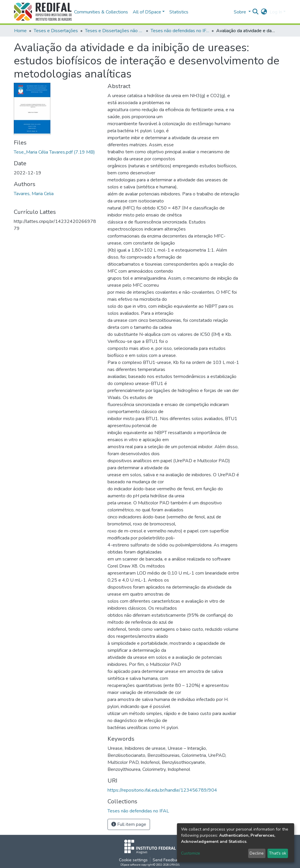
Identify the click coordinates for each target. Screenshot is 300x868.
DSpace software (131, 865)
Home (20, 31)
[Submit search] (256, 12)
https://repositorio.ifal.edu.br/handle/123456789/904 (162, 790)
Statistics (179, 12)
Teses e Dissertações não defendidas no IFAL (114, 31)
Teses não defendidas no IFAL (180, 31)
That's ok (278, 853)
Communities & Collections (101, 12)
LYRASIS (174, 865)
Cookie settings (133, 860)
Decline (257, 853)
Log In (276, 12)
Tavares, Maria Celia (34, 194)
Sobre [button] (241, 12)
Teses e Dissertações (56, 31)
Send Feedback (167, 860)
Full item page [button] (129, 824)
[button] (264, 12)
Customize (191, 853)
